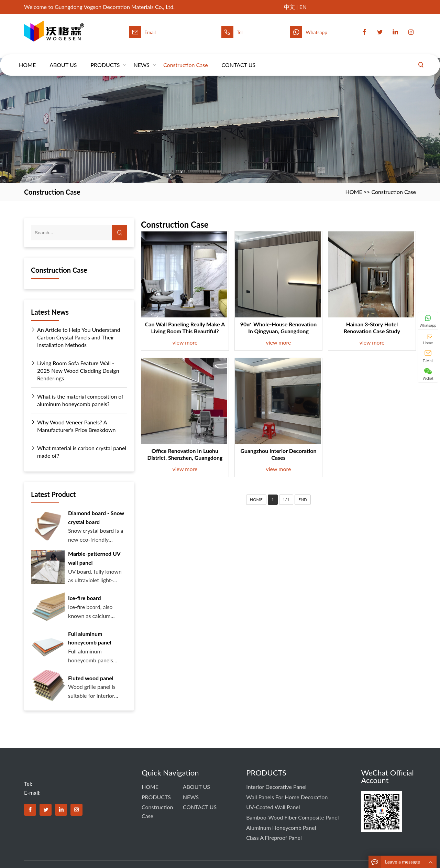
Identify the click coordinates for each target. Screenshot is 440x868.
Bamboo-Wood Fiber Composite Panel (292, 817)
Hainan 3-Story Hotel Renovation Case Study (372, 328)
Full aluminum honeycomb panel (90, 638)
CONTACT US (239, 58)
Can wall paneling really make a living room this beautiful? (185, 328)
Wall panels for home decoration (287, 797)
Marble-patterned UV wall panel (94, 558)
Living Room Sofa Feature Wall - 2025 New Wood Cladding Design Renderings (75, 370)
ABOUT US (63, 58)
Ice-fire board (85, 598)
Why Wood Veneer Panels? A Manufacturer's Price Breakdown (73, 426)
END (303, 500)
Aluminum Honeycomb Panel (281, 828)
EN (303, 7)
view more (185, 342)
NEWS (141, 58)
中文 (289, 7)
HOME (27, 58)
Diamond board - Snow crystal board (96, 517)
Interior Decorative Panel (276, 787)
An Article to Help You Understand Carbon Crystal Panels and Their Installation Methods (76, 337)
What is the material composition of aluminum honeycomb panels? (77, 400)
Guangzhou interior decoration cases (278, 454)
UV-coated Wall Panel (273, 807)
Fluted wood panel (91, 678)
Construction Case (186, 58)
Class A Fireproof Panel (274, 838)
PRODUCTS (105, 58)
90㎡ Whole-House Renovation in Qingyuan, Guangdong (279, 328)
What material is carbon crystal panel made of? (79, 452)
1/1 (286, 500)
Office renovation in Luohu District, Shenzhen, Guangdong (185, 454)
